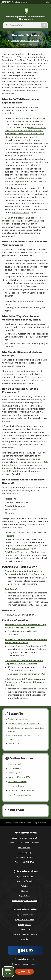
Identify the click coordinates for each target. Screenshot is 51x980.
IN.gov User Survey (24, 876)
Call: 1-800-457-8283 (24, 857)
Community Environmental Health (25, 41)
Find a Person (24, 848)
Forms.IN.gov (14, 773)
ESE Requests (14, 768)
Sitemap (24, 891)
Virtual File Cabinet (17, 786)
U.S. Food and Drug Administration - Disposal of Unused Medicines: (24, 662)
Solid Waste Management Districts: (22, 552)
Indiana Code (24, 929)
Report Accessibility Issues (24, 964)
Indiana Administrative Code (24, 934)
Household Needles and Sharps (20, 178)
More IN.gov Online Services (21, 790)
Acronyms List (15, 764)
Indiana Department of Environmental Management (26, 18)
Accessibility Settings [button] (24, 959)
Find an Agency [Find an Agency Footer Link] (24, 852)
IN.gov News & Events (24, 920)
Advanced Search (24, 881)
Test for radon (15, 743)
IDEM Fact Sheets (21, 212)
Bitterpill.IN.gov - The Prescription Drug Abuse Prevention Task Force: (25, 626)
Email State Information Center (24, 843)
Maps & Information (24, 915)
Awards (24, 939)
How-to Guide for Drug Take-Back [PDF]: (27, 646)
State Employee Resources (24, 901)
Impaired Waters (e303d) (20, 777)
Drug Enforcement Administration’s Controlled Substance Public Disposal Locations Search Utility (26, 131)
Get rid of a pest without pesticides (25, 723)
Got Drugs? (11, 589)
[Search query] (25, 25)
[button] (48, 2)
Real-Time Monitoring (18, 782)
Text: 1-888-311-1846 (24, 862)
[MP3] (34, 615)
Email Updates (24, 925)
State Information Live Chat (24, 838)
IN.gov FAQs (24, 896)
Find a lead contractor (18, 719)
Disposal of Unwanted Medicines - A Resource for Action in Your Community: (26, 573)
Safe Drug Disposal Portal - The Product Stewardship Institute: (26, 641)
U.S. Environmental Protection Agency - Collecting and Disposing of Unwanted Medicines (26, 682)
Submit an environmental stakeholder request (25, 737)
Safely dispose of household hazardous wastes (26, 730)
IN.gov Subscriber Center (20, 795)
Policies (24, 886)
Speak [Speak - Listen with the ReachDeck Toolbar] (24, 971)
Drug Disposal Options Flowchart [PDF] (27, 674)
